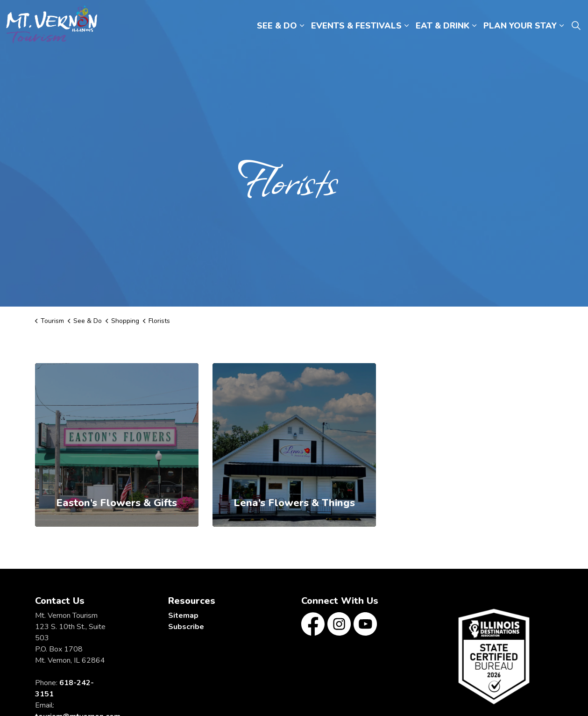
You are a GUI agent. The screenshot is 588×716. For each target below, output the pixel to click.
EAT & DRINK (443, 26)
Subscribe (186, 627)
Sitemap (183, 616)
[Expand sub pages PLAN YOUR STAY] (561, 26)
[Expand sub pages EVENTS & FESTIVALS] (406, 26)
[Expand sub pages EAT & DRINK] (474, 26)
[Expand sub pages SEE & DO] (302, 26)
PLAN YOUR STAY (520, 26)
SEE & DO (277, 26)
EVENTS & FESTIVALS (356, 26)
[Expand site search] (576, 26)
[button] (494, 656)
